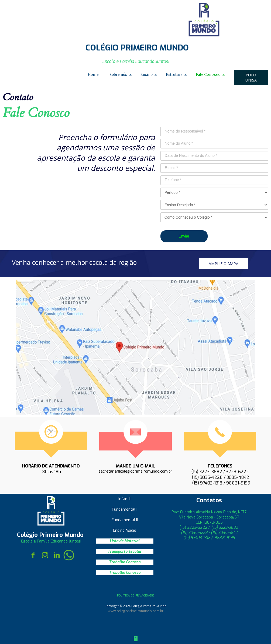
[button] (251, 77)
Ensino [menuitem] (146, 75)
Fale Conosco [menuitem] (208, 75)
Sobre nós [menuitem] (118, 75)
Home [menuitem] (93, 75)
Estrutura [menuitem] (174, 75)
